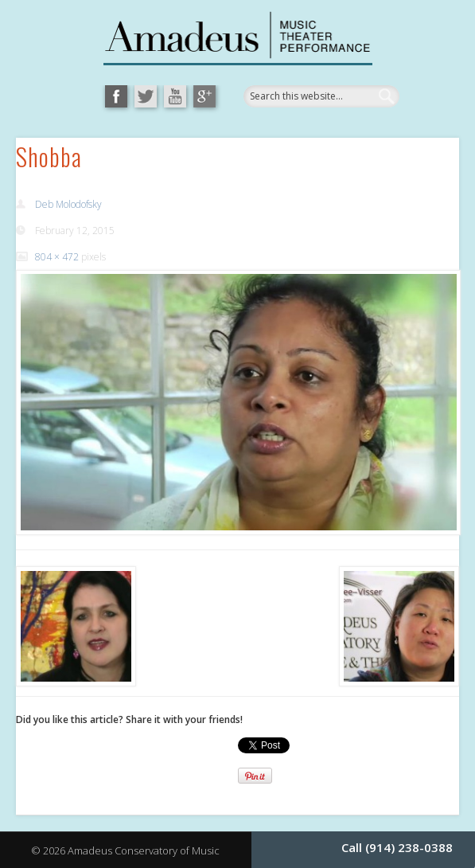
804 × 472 (57, 257)
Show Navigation (392, 178)
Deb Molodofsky (68, 204)
